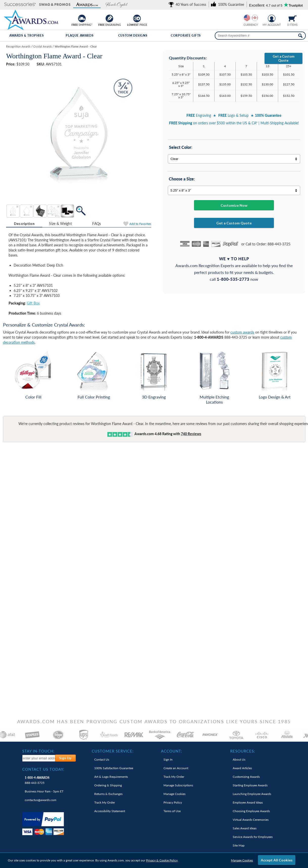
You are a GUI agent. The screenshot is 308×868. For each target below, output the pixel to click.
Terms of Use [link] (172, 811)
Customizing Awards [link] (246, 777)
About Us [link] (239, 759)
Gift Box (33, 303)
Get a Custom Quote (283, 58)
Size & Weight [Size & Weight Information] (60, 224)
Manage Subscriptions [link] (178, 785)
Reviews (191, 434)
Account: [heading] (172, 751)
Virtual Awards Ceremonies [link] (251, 820)
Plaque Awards (80, 36)
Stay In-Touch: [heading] (38, 751)
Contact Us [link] (102, 759)
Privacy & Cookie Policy (162, 860)
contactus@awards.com (41, 800)
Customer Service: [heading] (113, 751)
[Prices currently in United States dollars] (247, 18)
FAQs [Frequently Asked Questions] (97, 224)
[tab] (24, 224)
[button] (20, 5)
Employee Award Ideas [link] (248, 802)
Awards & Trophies (27, 36)
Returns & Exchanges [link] (108, 794)
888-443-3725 (37, 780)
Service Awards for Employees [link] (253, 837)
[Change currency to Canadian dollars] (255, 18)
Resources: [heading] (243, 751)
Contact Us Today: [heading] (43, 769)
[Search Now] (300, 36)
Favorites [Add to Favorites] (140, 224)
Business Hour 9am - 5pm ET (44, 791)
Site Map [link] (239, 845)
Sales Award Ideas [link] (245, 828)
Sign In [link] (168, 759)
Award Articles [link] (242, 768)
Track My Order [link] (105, 802)
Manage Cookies (242, 860)
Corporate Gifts (186, 36)
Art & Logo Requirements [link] (111, 777)
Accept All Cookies (277, 860)
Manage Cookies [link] (174, 794)
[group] (251, 18)
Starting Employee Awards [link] (250, 785)
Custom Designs (133, 36)
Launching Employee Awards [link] (252, 794)
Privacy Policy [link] (173, 802)
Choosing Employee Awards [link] (251, 811)
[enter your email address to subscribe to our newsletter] (39, 758)
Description (24, 224)
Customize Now (234, 205)
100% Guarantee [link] (114, 768)
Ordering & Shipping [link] (108, 785)
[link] (188, 4)
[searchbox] (260, 36)
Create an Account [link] (176, 768)
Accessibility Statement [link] (110, 811)
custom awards (242, 332)
